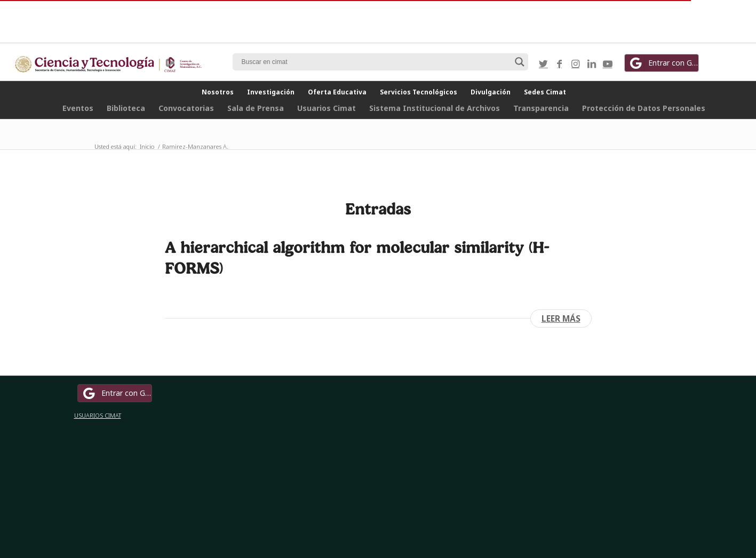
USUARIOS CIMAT (98, 415)
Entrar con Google (663, 63)
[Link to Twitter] (544, 63)
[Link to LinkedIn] (592, 63)
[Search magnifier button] (520, 62)
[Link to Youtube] (608, 63)
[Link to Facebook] (560, 63)
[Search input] (376, 62)
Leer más (561, 318)
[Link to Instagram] (576, 63)
